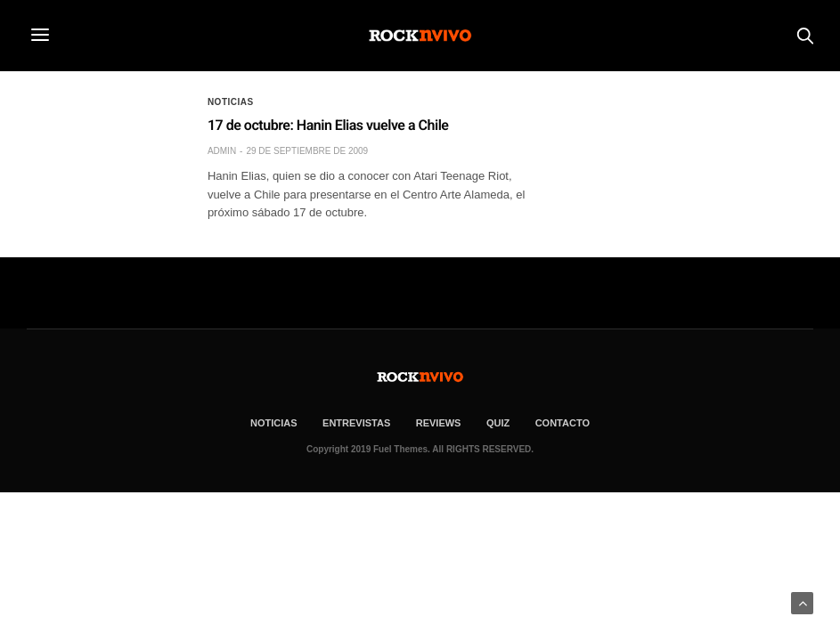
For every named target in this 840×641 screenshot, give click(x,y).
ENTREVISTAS (356, 423)
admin (222, 151)
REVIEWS (439, 423)
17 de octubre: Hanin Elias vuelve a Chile (328, 125)
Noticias (231, 102)
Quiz (498, 423)
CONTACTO (563, 423)
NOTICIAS (274, 423)
